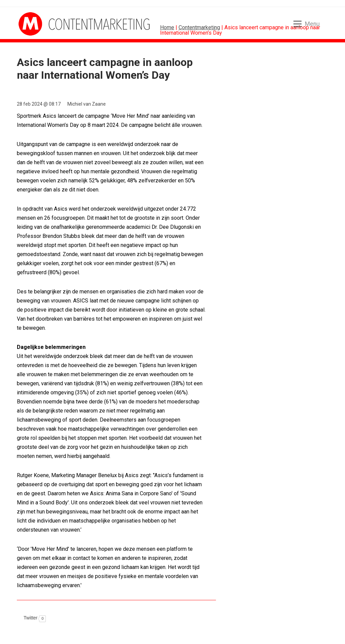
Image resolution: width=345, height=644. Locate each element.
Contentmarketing (199, 27)
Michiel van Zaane (87, 104)
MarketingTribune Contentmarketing (44, 24)
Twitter (30, 618)
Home (167, 27)
